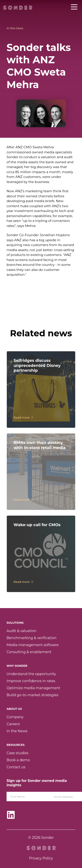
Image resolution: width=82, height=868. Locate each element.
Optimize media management (33, 688)
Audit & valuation (22, 631)
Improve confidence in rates (31, 681)
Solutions (15, 623)
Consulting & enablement (29, 652)
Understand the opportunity (31, 674)
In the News (17, 731)
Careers (13, 724)
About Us (14, 709)
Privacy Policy (41, 858)
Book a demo (18, 760)
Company (15, 717)
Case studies (17, 753)
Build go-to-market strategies (32, 695)
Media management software (33, 645)
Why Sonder (17, 666)
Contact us (16, 767)
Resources (16, 745)
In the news (15, 28)
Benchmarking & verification (31, 638)
